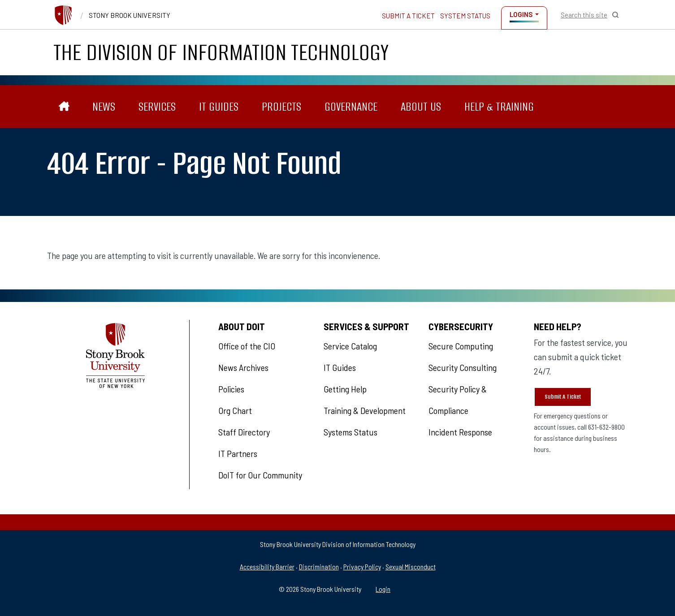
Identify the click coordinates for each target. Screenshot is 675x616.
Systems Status (350, 432)
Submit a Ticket (408, 16)
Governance (351, 107)
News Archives (243, 367)
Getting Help (345, 389)
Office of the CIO (247, 346)
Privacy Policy (362, 566)
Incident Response (460, 432)
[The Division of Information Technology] (64, 107)
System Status (465, 16)
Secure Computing (461, 346)
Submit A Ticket (563, 397)
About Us (421, 107)
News (104, 107)
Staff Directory (244, 432)
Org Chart (235, 410)
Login (383, 589)
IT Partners (238, 453)
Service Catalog (350, 346)
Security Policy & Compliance (458, 400)
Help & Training (499, 107)
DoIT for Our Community (260, 475)
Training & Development (365, 410)
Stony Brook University (130, 15)
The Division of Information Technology (221, 52)
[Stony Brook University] (63, 15)
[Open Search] (590, 15)
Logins (521, 14)
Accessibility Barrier (267, 566)
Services (157, 107)
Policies (231, 389)
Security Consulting (463, 367)
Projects (281, 107)
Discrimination (319, 566)
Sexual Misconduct (411, 566)
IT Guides (219, 107)
